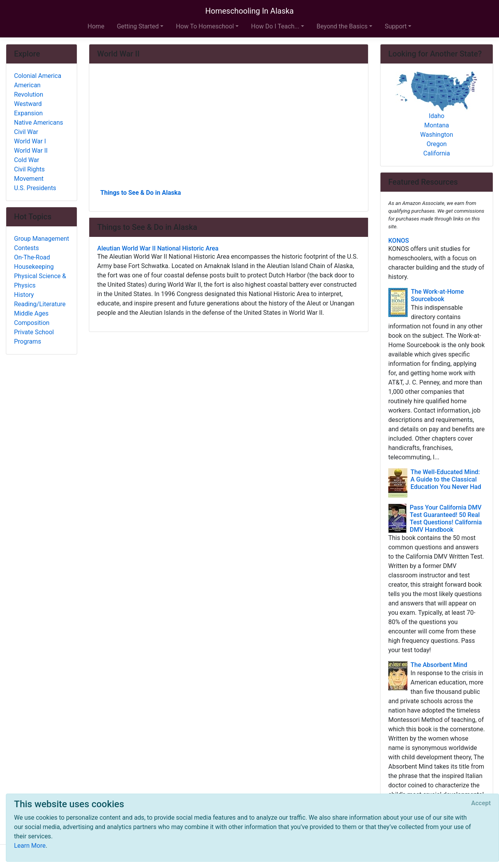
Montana (436, 125)
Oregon (437, 144)
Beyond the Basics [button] (342, 26)
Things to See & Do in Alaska (141, 193)
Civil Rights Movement (29, 174)
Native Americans (39, 123)
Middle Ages (31, 313)
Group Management (42, 239)
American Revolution (29, 90)
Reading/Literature (40, 304)
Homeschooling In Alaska (250, 11)
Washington (437, 135)
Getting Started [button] (138, 26)
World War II (31, 151)
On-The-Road (32, 257)
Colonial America (38, 76)
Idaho (437, 116)
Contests (27, 248)
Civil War (26, 132)
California (437, 153)
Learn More (30, 846)
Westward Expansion (28, 108)
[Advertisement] (229, 129)
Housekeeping (34, 267)
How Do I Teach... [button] (275, 26)
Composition (32, 323)
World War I (30, 141)
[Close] (481, 803)
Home (96, 26)
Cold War (27, 160)
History (24, 295)
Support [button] (396, 26)
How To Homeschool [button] (205, 26)
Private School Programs (34, 337)
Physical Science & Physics (40, 281)
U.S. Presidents (35, 188)
